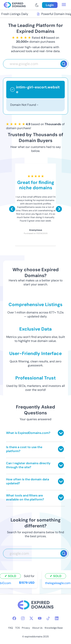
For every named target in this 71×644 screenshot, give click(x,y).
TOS (17, 628)
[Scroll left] (12, 209)
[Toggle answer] (61, 433)
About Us (37, 628)
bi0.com (6, 583)
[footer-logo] (36, 605)
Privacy (26, 628)
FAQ (11, 628)
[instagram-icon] (23, 618)
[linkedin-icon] (57, 618)
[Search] (64, 64)
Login (50, 5)
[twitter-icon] (31, 618)
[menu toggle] (64, 5)
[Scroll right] (59, 209)
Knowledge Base (54, 628)
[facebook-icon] (14, 618)
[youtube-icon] (40, 618)
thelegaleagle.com (58, 583)
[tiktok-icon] (48, 618)
